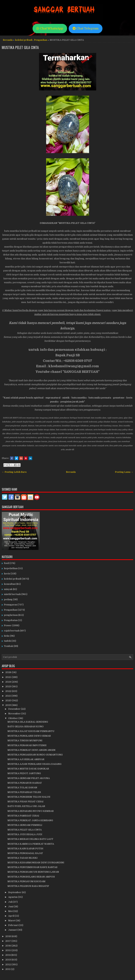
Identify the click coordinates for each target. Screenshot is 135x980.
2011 (8, 969)
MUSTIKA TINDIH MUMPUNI (25, 740)
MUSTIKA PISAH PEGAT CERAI (25, 801)
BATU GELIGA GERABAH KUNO (26, 726)
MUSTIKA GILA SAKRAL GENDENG (28, 722)
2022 (9, 691)
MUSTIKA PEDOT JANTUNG (24, 773)
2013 (8, 960)
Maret (12, 920)
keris (7, 574)
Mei (11, 911)
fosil (6, 563)
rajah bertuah (12, 631)
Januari (13, 930)
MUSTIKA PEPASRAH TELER (24, 792)
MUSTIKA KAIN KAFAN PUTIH (25, 849)
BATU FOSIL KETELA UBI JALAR (26, 806)
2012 (8, 964)
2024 (8, 682)
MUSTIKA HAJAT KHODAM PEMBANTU (31, 731)
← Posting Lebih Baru (14, 472)
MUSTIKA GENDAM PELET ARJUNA (29, 778)
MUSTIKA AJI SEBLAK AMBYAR (26, 759)
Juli (11, 902)
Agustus (13, 897)
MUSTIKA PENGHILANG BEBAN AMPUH (31, 877)
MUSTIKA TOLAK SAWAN (22, 787)
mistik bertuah (12, 594)
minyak (8, 589)
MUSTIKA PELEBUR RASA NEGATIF (28, 886)
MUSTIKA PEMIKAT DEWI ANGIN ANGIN (31, 750)
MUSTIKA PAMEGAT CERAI (23, 816)
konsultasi (10, 584)
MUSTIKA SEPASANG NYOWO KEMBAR (31, 811)
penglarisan (11, 615)
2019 (8, 705)
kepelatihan (11, 568)
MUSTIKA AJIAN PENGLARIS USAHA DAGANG (34, 764)
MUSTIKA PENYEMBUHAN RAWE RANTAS (32, 867)
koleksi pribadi (24, 40)
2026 (9, 672)
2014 (8, 955)
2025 (9, 677)
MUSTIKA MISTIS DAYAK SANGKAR (28, 769)
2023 (9, 686)
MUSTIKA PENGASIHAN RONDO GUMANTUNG (35, 755)
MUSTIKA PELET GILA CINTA (20, 47)
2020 (9, 700)
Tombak (8, 646)
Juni (11, 906)
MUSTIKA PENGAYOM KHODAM (26, 881)
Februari (14, 925)
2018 (8, 936)
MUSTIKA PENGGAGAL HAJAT (25, 853)
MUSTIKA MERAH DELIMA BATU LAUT (30, 839)
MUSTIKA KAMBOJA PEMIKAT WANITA (31, 844)
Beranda (8, 40)
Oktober (13, 718)
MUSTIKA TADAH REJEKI (23, 858)
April (11, 916)
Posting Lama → (124, 472)
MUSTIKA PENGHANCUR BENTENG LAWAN (33, 872)
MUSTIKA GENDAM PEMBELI (25, 825)
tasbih (7, 641)
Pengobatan (11, 620)
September (15, 892)
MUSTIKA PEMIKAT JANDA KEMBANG (30, 820)
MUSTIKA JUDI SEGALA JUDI (25, 834)
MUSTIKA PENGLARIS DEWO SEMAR (29, 736)
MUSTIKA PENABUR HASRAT (25, 783)
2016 (8, 946)
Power (8, 625)
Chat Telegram (86, 28)
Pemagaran (10, 605)
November (15, 714)
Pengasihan (41, 40)
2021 (8, 696)
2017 (8, 941)
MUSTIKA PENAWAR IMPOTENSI (27, 745)
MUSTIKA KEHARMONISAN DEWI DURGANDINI (36, 863)
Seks (7, 636)
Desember (15, 709)
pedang (8, 599)
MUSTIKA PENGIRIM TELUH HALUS (29, 797)
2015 (8, 950)
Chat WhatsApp (50, 28)
